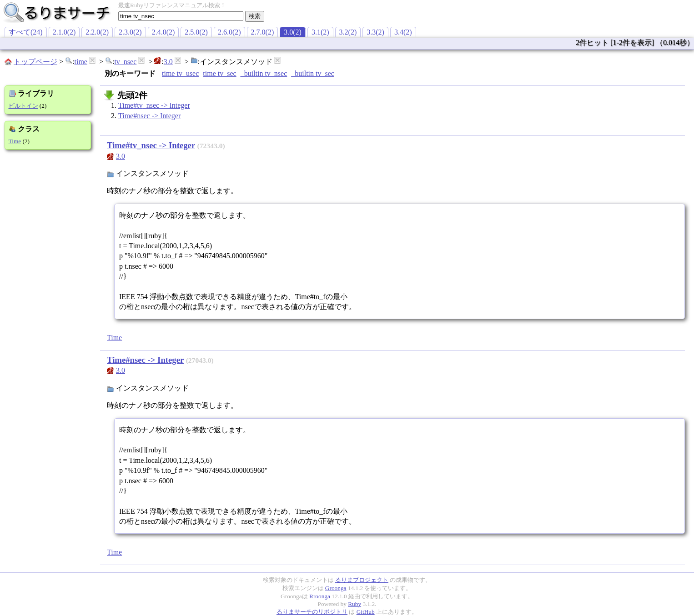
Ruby (355, 604)
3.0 (168, 62)
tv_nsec (125, 62)
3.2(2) (348, 32)
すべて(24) (26, 32)
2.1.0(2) (64, 32)
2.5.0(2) (196, 32)
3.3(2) (375, 32)
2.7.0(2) (263, 32)
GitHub (366, 612)
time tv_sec (219, 73)
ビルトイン (23, 106)
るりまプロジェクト (362, 580)
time (80, 62)
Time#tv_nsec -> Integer (154, 105)
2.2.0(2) (97, 32)
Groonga (336, 588)
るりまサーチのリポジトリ (312, 612)
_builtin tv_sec (313, 73)
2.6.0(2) (229, 32)
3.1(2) (320, 32)
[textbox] (181, 16)
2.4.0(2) (163, 32)
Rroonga (320, 596)
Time (15, 141)
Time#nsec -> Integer (149, 116)
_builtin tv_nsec (264, 73)
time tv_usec (180, 73)
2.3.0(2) (130, 32)
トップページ (35, 62)
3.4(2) (403, 32)
